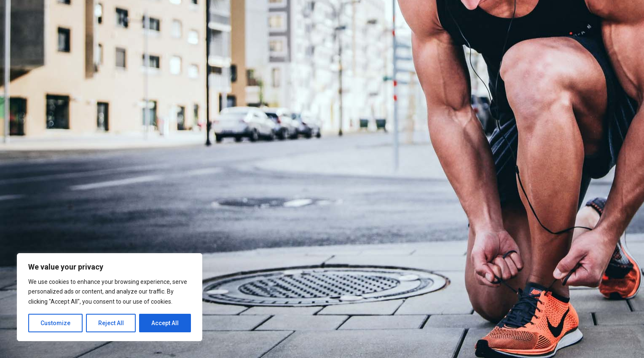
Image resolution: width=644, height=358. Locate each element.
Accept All (165, 323)
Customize (55, 323)
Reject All (111, 323)
